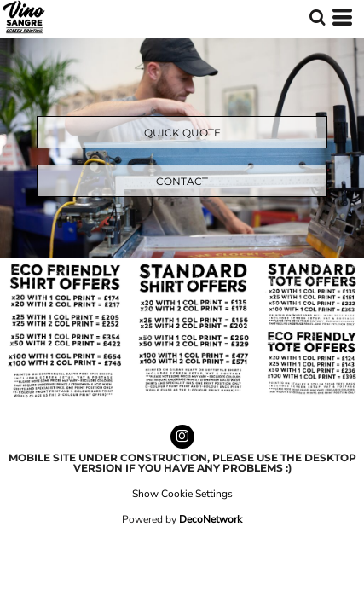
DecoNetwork (211, 519)
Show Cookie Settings (182, 494)
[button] (317, 17)
